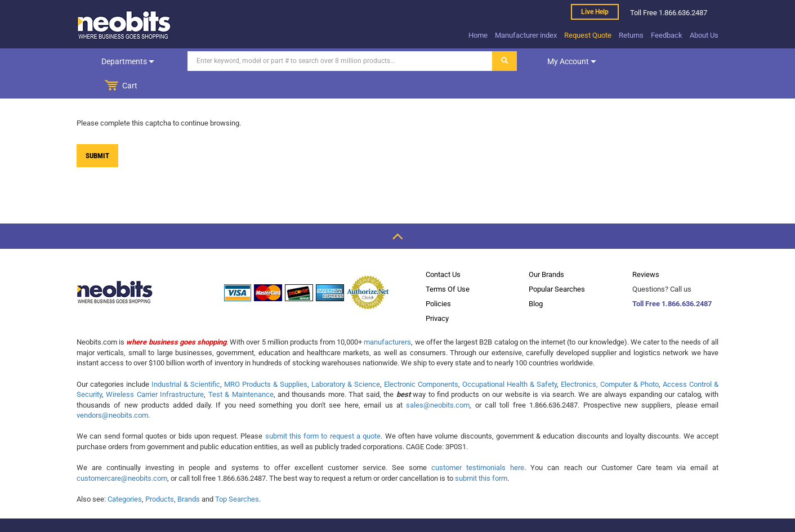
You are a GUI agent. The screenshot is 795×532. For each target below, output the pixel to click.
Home (478, 35)
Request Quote (588, 35)
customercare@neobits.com (122, 453)
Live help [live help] (595, 12)
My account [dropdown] (562, 61)
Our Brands (546, 250)
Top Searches (237, 474)
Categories (125, 474)
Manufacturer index (526, 35)
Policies (438, 279)
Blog (536, 279)
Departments (123, 61)
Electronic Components (421, 359)
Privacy (437, 294)
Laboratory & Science (346, 359)
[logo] (124, 25)
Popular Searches (557, 264)
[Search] (330, 61)
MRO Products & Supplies (266, 359)
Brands (189, 474)
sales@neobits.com (438, 380)
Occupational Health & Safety (510, 359)
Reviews (646, 250)
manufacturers (387, 317)
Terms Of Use (448, 264)
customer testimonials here (478, 443)
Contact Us (443, 250)
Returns (631, 35)
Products (160, 474)
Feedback (667, 35)
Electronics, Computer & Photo (610, 359)
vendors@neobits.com (112, 390)
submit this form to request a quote (323, 411)
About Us (704, 35)
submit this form (481, 453)
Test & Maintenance (241, 370)
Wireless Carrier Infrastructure (155, 370)
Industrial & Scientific (186, 359)
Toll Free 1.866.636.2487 (672, 279)
